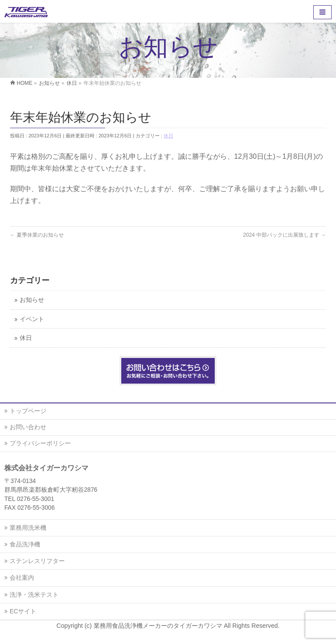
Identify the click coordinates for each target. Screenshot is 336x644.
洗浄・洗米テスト (34, 595)
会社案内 (22, 577)
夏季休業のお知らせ (37, 235)
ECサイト (23, 611)
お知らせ (32, 300)
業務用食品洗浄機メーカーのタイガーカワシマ (159, 626)
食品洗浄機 (25, 544)
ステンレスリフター (37, 561)
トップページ (28, 411)
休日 (168, 136)
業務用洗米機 (28, 528)
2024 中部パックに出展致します (285, 235)
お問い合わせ (28, 427)
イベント (32, 319)
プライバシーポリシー (40, 443)
